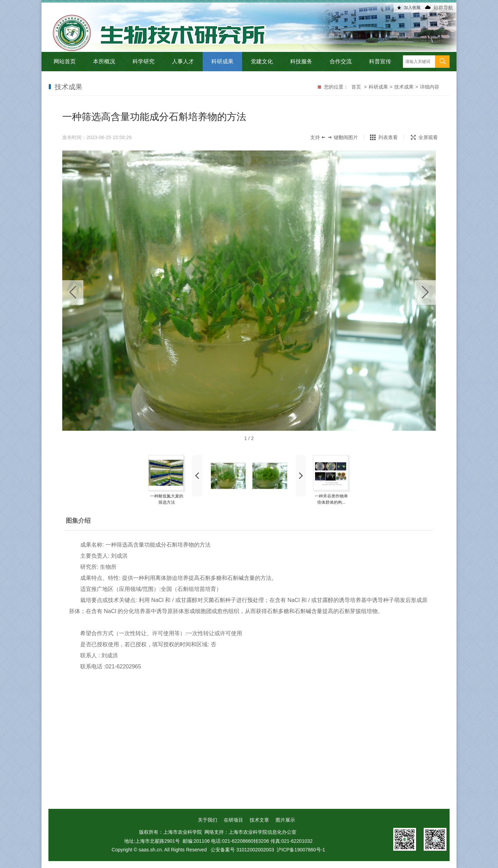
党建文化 (262, 61)
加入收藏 (412, 8)
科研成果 (222, 61)
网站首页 (65, 61)
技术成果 (404, 87)
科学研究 (144, 61)
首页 (356, 87)
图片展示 (285, 820)
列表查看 (388, 137)
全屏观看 (424, 137)
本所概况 (104, 61)
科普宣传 (380, 61)
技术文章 (259, 820)
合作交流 (341, 61)
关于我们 (207, 820)
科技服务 (301, 61)
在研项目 (233, 820)
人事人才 (183, 61)
